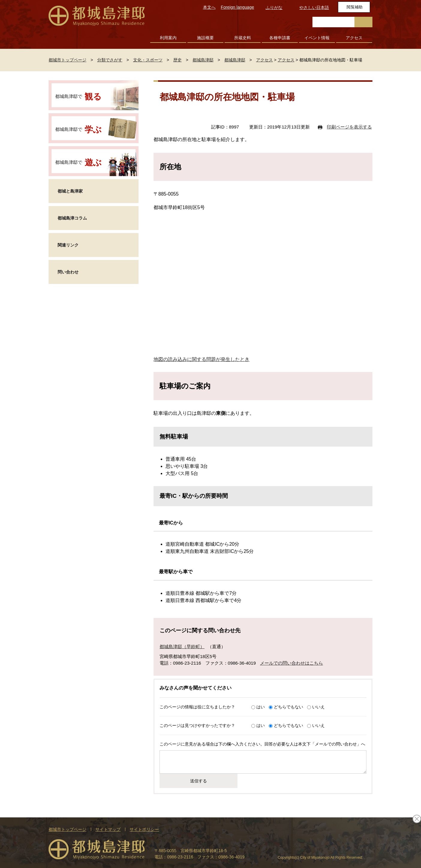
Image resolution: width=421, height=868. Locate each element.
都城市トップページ (67, 60)
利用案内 (168, 38)
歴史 (178, 60)
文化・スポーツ (148, 60)
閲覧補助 (355, 7)
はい (261, 707)
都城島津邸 (203, 60)
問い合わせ (68, 272)
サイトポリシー (144, 829)
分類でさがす (110, 60)
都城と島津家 (70, 191)
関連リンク (68, 245)
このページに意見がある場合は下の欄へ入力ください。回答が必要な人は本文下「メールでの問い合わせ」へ (262, 744)
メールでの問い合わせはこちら (291, 663)
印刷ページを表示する (349, 127)
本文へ (209, 7)
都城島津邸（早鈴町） (182, 647)
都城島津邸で (78, 97)
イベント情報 (317, 38)
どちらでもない (288, 707)
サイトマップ (108, 829)
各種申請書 (280, 38)
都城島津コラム (72, 218)
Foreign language (237, 7)
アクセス (354, 38)
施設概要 (205, 38)
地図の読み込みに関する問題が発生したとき (202, 359)
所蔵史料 (243, 38)
